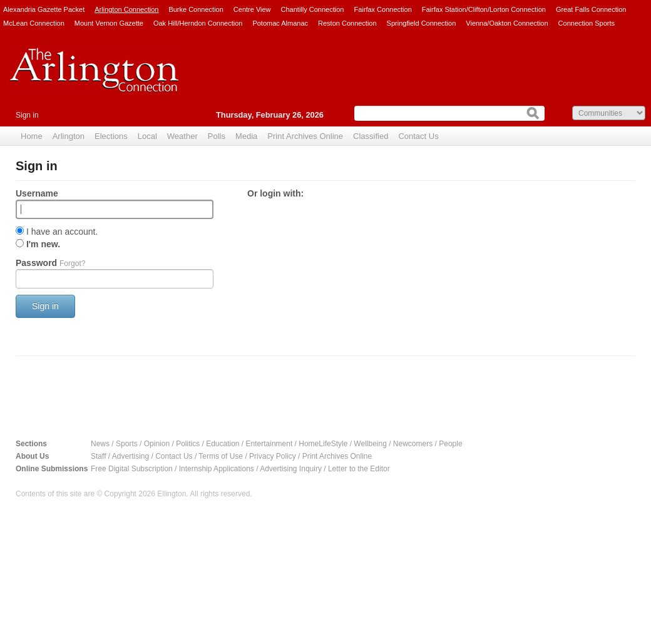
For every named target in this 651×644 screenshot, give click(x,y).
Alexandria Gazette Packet (44, 9)
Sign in (27, 115)
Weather (182, 136)
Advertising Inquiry (291, 469)
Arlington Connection (126, 9)
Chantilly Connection (313, 9)
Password (50, 263)
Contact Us (418, 136)
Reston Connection (347, 23)
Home (32, 136)
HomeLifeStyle (323, 444)
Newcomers (413, 444)
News (100, 444)
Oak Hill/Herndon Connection (198, 23)
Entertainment (269, 444)
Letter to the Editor (359, 469)
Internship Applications (217, 469)
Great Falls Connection (591, 9)
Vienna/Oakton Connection (507, 23)
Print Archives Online (305, 136)
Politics (188, 444)
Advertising (131, 456)
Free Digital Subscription (132, 469)
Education (223, 444)
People (450, 444)
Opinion (157, 444)
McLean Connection (34, 23)
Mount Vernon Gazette (109, 23)
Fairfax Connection (382, 9)
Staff (98, 456)
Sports (127, 444)
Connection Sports (587, 23)
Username (37, 193)
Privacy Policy (273, 456)
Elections (111, 136)
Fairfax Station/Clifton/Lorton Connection (484, 9)
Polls (217, 136)
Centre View (252, 9)
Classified (371, 136)
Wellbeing (370, 444)
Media (246, 136)
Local (147, 136)
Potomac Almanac (280, 23)
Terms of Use (221, 456)
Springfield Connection (422, 23)
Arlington (69, 136)
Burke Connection (196, 9)
